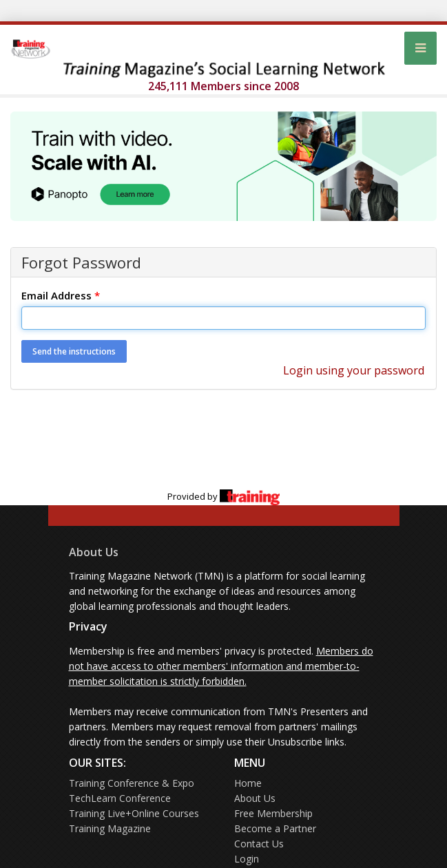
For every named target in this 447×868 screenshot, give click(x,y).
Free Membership (273, 813)
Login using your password (354, 370)
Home (248, 783)
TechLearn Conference (120, 798)
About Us (94, 552)
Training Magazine (110, 828)
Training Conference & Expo (132, 783)
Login (247, 859)
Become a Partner (275, 828)
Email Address (61, 295)
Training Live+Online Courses (134, 813)
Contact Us (259, 844)
